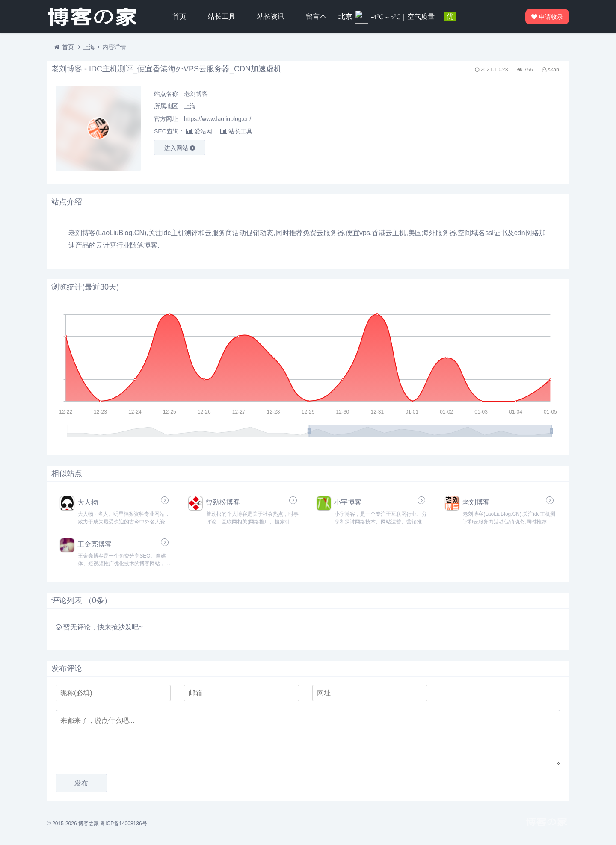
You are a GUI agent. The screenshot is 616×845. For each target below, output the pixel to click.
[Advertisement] (479, 128)
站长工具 (222, 16)
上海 (89, 47)
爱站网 (199, 131)
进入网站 (180, 148)
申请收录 (545, 17)
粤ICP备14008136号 (123, 824)
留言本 (316, 16)
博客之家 (89, 824)
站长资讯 (271, 16)
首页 (179, 16)
